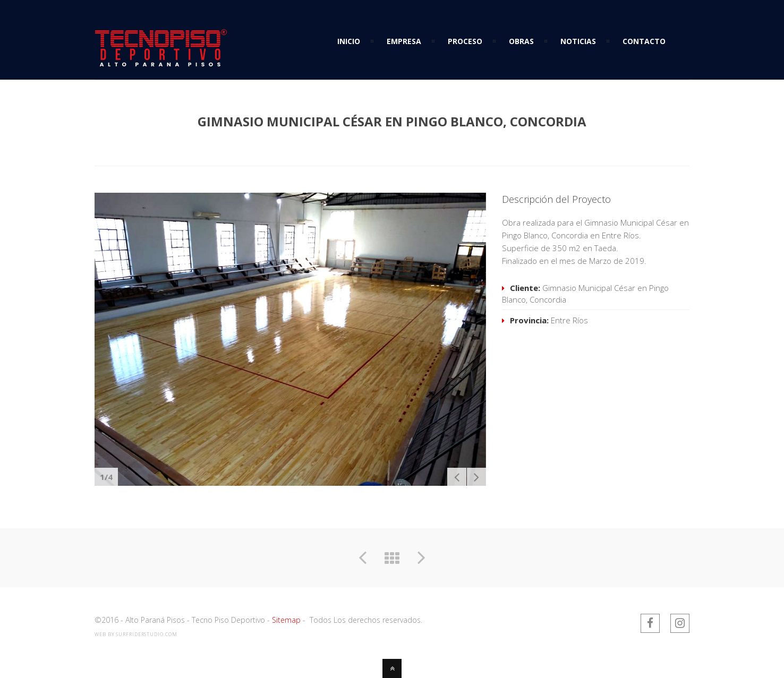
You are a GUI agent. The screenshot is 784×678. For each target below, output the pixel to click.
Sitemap (286, 620)
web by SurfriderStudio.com (136, 634)
